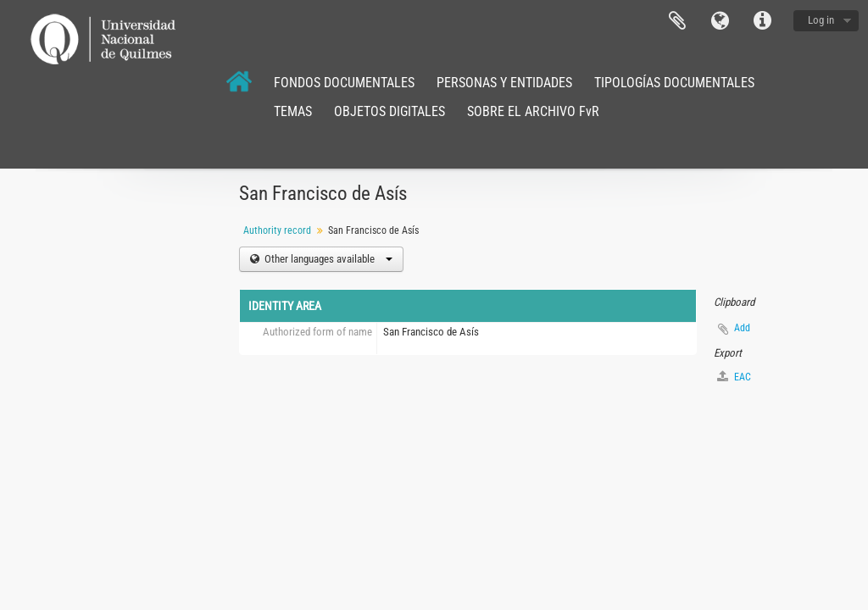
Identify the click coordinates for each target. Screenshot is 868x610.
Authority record (277, 230)
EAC (734, 377)
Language (720, 21)
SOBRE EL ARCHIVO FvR (533, 111)
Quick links (762, 21)
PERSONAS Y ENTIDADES (504, 83)
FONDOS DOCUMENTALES (344, 83)
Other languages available (327, 259)
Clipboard (677, 21)
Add (742, 328)
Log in (821, 20)
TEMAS (293, 111)
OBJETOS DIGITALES (389, 111)
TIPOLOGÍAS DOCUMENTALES (674, 83)
